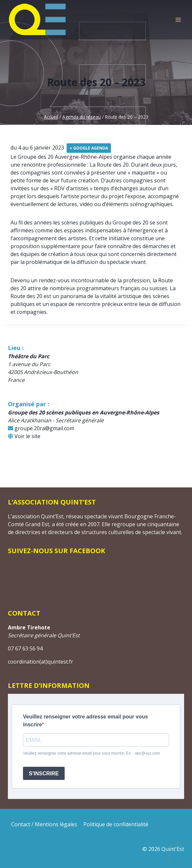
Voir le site (24, 436)
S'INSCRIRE (44, 774)
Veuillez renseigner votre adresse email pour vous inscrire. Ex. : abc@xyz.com (91, 753)
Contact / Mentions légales (44, 824)
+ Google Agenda (89, 148)
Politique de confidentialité (116, 824)
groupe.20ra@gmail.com (41, 428)
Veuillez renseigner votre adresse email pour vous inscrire (85, 721)
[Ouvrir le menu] (178, 20)
